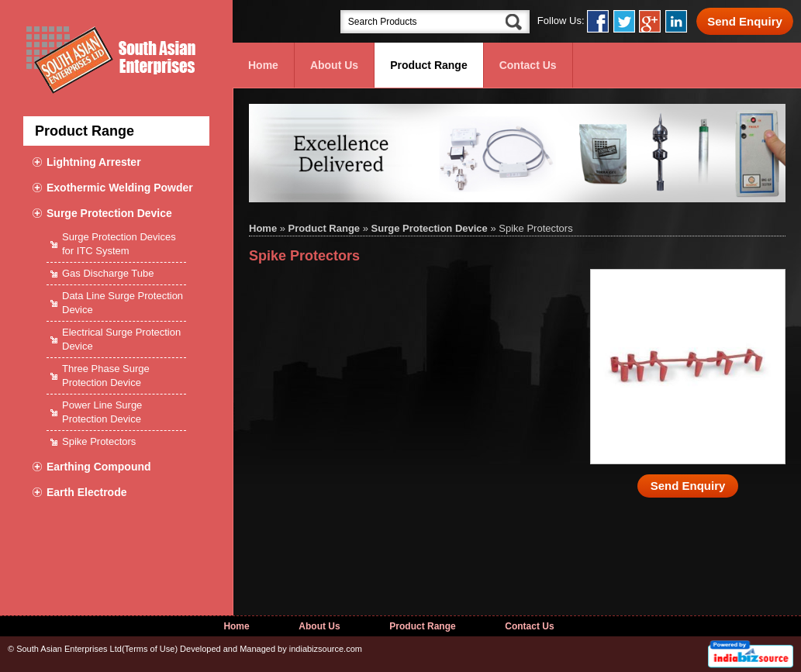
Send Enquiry (745, 21)
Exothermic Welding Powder (120, 188)
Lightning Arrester (94, 162)
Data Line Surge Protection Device (123, 303)
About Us (334, 65)
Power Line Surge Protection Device (102, 412)
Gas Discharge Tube (108, 273)
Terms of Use (150, 649)
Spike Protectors (99, 441)
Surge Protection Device (109, 213)
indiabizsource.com (326, 649)
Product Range (429, 65)
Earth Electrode (86, 492)
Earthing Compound (99, 467)
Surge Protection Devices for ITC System (119, 244)
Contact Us (528, 65)
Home (263, 65)
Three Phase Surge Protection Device (106, 376)
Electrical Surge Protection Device (121, 339)
